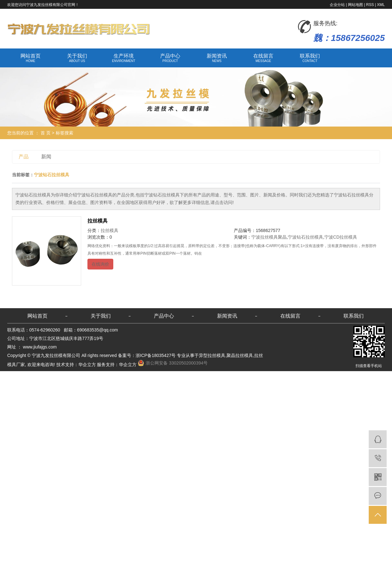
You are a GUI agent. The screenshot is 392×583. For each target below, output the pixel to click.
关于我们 (77, 58)
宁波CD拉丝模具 (341, 237)
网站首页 (31, 58)
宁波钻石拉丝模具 (305, 237)
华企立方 (87, 365)
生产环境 (124, 58)
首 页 (46, 133)
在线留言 (263, 58)
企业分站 (337, 5)
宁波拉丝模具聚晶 (269, 237)
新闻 (46, 157)
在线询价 (100, 264)
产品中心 (170, 58)
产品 (24, 157)
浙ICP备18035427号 (156, 355)
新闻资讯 (217, 58)
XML (381, 5)
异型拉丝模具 (212, 355)
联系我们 (310, 58)
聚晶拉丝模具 (240, 355)
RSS (370, 5)
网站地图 (356, 5)
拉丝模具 (98, 221)
